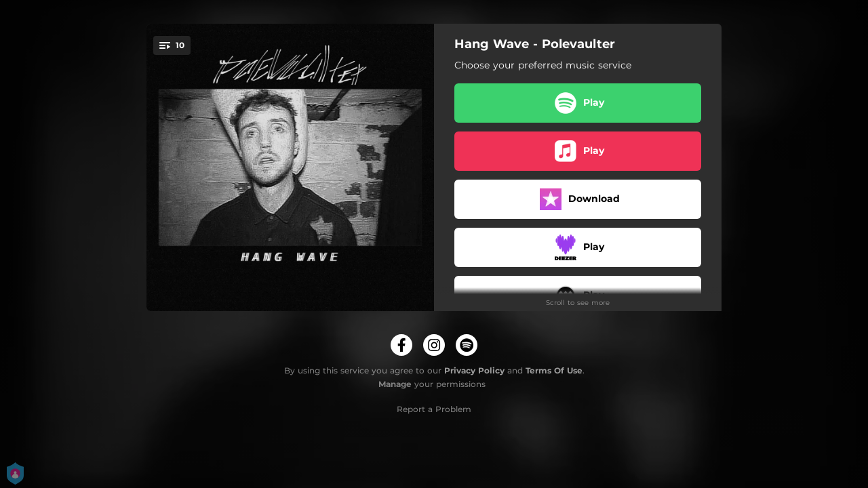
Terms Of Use (554, 370)
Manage (395, 384)
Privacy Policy (474, 370)
